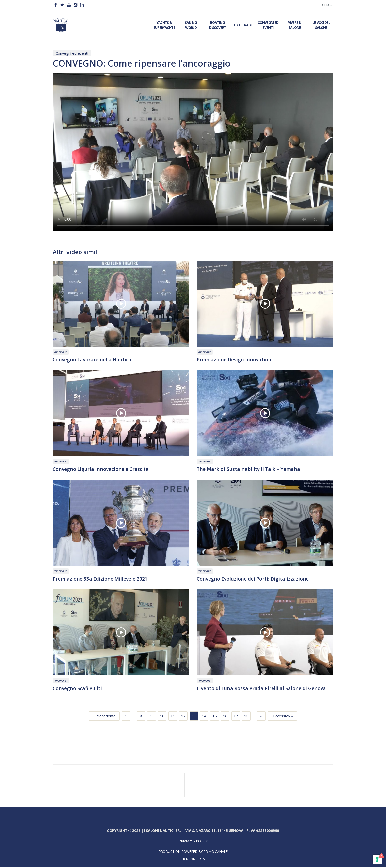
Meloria (199, 860)
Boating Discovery (217, 25)
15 (215, 717)
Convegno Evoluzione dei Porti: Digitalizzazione (253, 579)
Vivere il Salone (295, 25)
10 (162, 717)
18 (246, 717)
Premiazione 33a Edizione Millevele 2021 (100, 579)
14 (204, 717)
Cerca (327, 5)
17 (236, 717)
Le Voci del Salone (321, 25)
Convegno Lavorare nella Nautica (93, 360)
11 (173, 717)
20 (261, 717)
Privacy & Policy (193, 842)
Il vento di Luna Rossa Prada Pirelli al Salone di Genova (262, 689)
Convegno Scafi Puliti (78, 689)
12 (183, 717)
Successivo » (282, 717)
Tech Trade (243, 25)
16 (225, 717)
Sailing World (191, 25)
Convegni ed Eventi (268, 25)
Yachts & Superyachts (164, 25)
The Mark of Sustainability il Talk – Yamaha (249, 469)
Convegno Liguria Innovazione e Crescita (101, 469)
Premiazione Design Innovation (234, 360)
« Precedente (104, 717)
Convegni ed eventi (72, 53)
